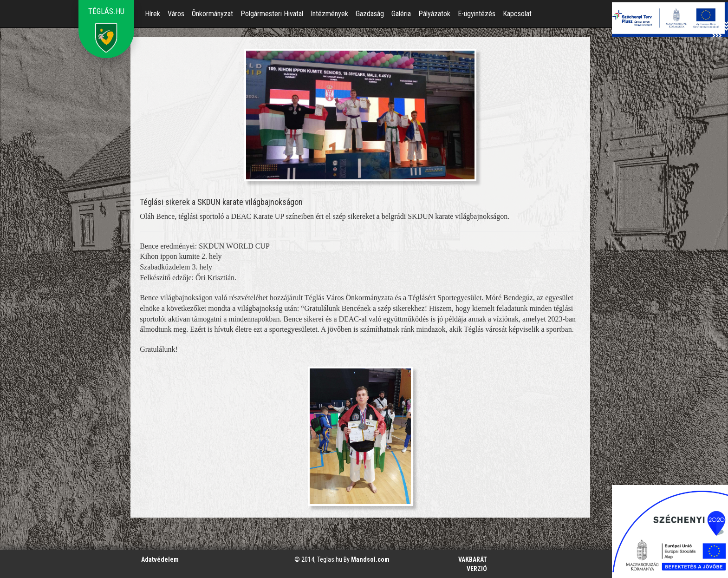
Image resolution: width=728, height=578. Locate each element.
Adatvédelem (160, 559)
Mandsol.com (370, 559)
